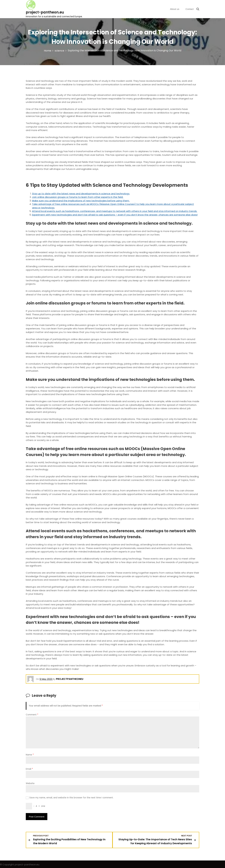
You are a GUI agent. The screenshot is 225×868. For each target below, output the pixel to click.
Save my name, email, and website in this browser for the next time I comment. (71, 798)
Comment (32, 715)
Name (30, 755)
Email (29, 769)
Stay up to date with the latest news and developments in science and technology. (81, 194)
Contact (190, 9)
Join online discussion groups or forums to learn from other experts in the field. (78, 197)
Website (30, 783)
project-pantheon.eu (45, 12)
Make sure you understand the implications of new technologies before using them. (81, 201)
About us (175, 9)
